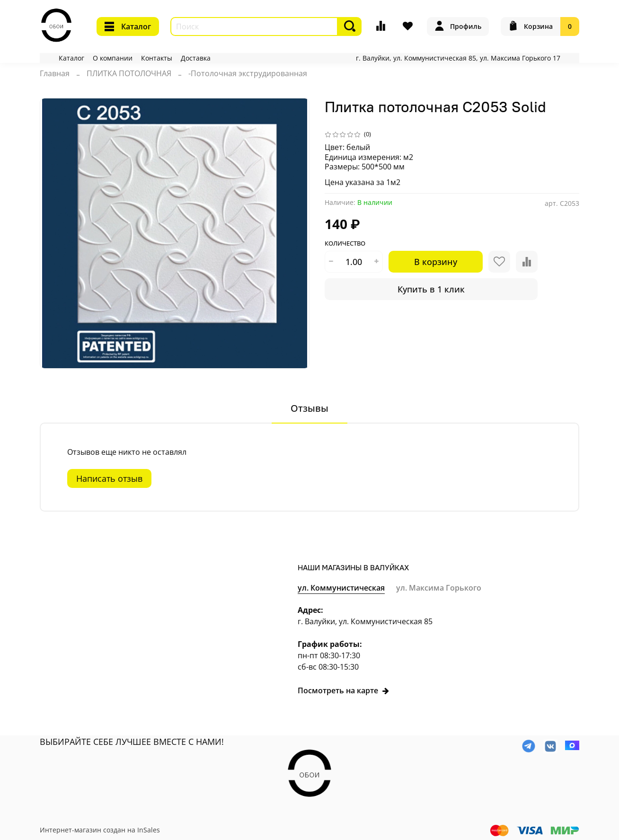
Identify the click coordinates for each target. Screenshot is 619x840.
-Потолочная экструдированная (248, 73)
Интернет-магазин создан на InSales (100, 830)
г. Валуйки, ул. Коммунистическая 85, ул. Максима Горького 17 (458, 58)
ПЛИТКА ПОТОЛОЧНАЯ (129, 73)
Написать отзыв (109, 478)
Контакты (157, 58)
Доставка (196, 58)
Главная (55, 73)
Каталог (128, 27)
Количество (345, 244)
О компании (113, 58)
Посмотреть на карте (344, 690)
